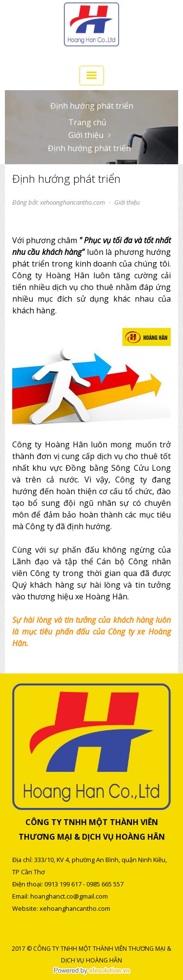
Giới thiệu (86, 135)
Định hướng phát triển (89, 148)
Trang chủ (87, 122)
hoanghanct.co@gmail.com (69, 896)
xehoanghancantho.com (75, 908)
